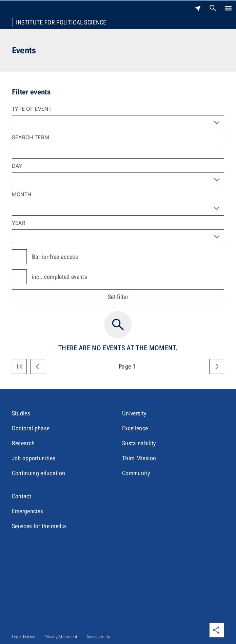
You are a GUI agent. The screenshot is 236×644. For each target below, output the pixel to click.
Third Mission (139, 458)
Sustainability (139, 443)
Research (23, 443)
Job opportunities (34, 458)
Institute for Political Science (61, 22)
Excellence (135, 428)
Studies (21, 413)
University (134, 413)
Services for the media (39, 526)
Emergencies (28, 511)
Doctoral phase (31, 428)
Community (136, 473)
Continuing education (38, 473)
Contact (22, 496)
